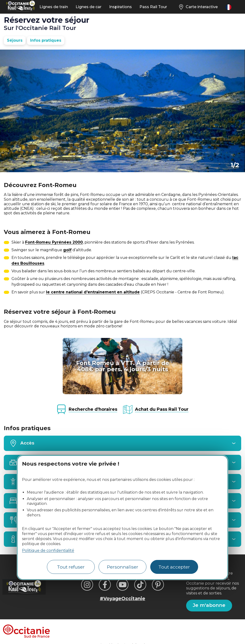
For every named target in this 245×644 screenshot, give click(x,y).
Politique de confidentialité (48, 550)
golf (67, 250)
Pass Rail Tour (153, 7)
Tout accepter (174, 567)
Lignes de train (54, 7)
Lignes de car (89, 7)
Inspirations (120, 7)
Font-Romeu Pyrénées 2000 (54, 242)
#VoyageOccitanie (122, 598)
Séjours (15, 40)
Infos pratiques (46, 40)
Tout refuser (71, 567)
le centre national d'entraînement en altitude (93, 292)
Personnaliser (123, 567)
